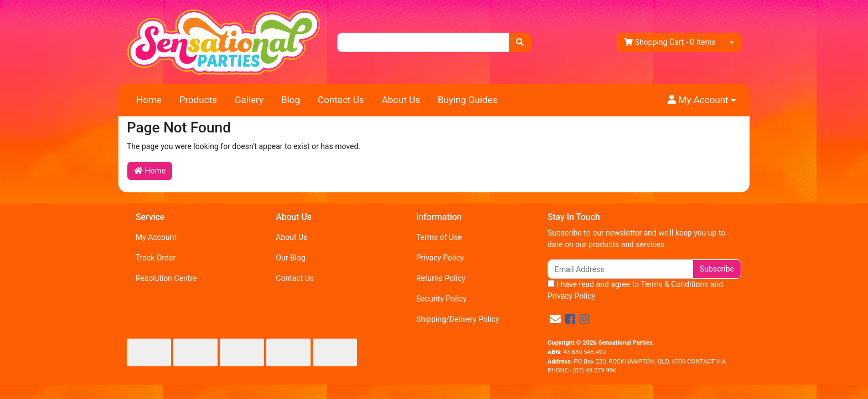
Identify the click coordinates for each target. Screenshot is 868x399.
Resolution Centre (166, 278)
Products (198, 100)
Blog (291, 100)
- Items (670, 42)
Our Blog (291, 258)
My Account (156, 237)
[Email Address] (620, 269)
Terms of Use (439, 237)
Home (149, 100)
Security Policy (441, 299)
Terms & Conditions (674, 284)
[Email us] (555, 319)
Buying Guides (468, 100)
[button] (702, 100)
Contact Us (341, 100)
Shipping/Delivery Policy (458, 319)
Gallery (249, 100)
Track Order (156, 258)
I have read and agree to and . (635, 290)
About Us (401, 100)
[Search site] (520, 42)
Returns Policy (441, 278)
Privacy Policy (440, 258)
